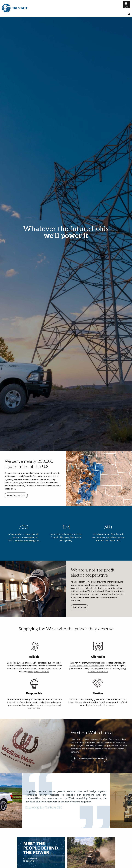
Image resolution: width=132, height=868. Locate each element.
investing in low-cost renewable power (87, 666)
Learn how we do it (16, 495)
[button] (3, 801)
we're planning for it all (39, 671)
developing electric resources (102, 705)
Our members (79, 607)
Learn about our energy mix (26, 540)
